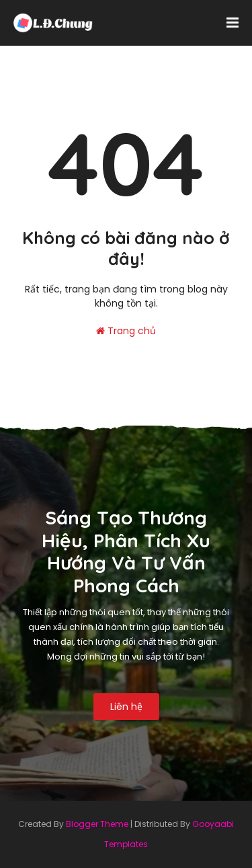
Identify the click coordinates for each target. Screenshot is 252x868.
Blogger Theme (97, 824)
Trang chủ (126, 331)
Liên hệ (126, 707)
